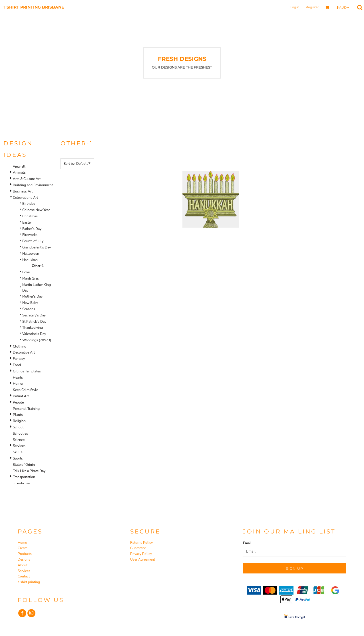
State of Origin (24, 465)
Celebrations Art (25, 198)
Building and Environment (33, 185)
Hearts (18, 378)
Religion (19, 421)
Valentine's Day (34, 334)
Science (19, 440)
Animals (19, 172)
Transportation (24, 477)
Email (247, 543)
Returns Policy (141, 543)
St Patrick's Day (34, 322)
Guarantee (138, 548)
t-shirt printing (29, 582)
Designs (24, 559)
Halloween (31, 254)
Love (26, 272)
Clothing (20, 346)
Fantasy (19, 359)
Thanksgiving (33, 328)
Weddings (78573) (37, 340)
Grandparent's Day (37, 247)
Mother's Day (32, 296)
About (23, 565)
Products (25, 554)
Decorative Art (24, 352)
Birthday (29, 204)
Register (312, 7)
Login (295, 7)
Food (17, 365)
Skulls (18, 452)
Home (22, 543)
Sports (18, 458)
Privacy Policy (141, 554)
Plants (18, 415)
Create (23, 548)
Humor (18, 384)
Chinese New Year (36, 210)
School (18, 427)
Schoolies (20, 434)
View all (19, 166)
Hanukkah (30, 260)
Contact (24, 576)
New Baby (30, 303)
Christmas (30, 216)
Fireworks (30, 235)
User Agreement (143, 559)
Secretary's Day (34, 315)
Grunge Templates (27, 371)
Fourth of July (33, 241)
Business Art (23, 191)
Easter (27, 222)
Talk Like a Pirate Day (29, 471)
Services (19, 446)
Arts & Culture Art (27, 179)
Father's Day (32, 229)
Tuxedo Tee (21, 483)
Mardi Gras (31, 278)
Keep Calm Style (25, 390)
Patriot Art (21, 396)
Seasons (29, 309)
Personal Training (26, 409)
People (18, 402)
